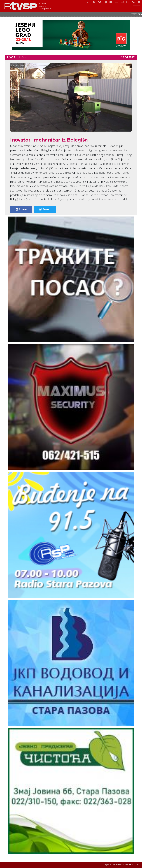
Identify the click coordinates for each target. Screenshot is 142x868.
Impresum (108, 865)
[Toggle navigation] (137, 8)
